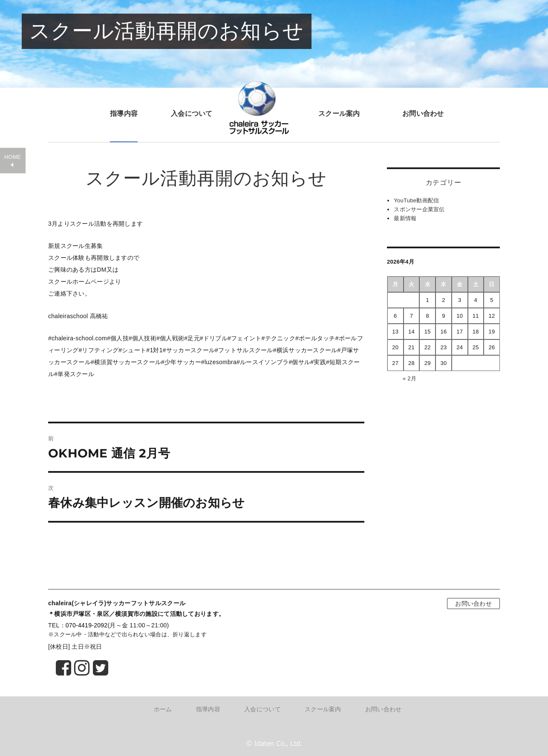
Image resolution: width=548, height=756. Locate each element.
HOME (13, 157)
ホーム (163, 709)
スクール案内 (339, 113)
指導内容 (124, 113)
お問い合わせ (423, 113)
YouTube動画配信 (416, 200)
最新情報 (405, 218)
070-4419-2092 (87, 625)
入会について (192, 113)
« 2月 (410, 378)
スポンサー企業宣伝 (419, 209)
